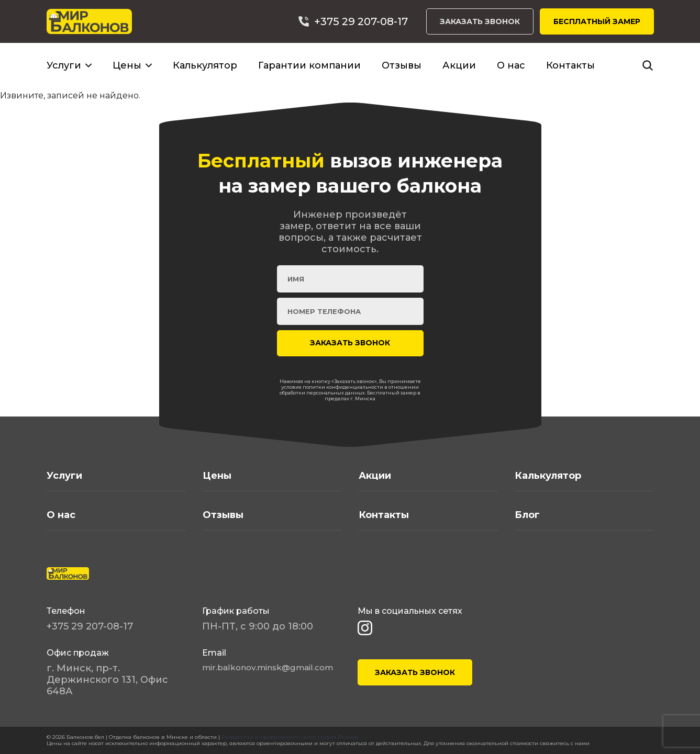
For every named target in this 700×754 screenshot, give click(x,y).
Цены (127, 65)
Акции (459, 65)
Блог (527, 515)
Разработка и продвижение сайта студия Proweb (290, 737)
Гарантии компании (309, 65)
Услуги (64, 65)
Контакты (570, 65)
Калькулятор (205, 65)
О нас (511, 65)
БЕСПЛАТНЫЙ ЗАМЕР (597, 21)
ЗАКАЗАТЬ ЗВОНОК (480, 21)
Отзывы (402, 65)
